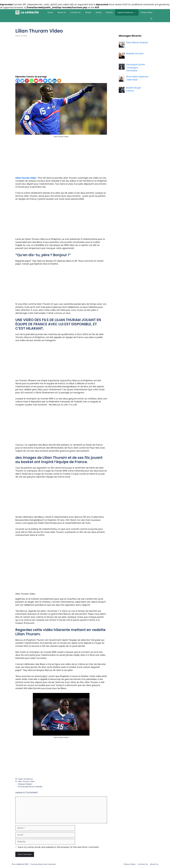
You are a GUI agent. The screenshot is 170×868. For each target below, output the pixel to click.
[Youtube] (36, 81)
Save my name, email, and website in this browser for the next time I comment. (59, 847)
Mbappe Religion (25, 784)
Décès (99, 12)
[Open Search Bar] (151, 19)
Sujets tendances (128, 12)
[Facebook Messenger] (45, 81)
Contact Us (75, 12)
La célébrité (30, 12)
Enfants (109, 12)
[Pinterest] (27, 81)
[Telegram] (50, 81)
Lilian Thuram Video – (27, 178)
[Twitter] (22, 81)
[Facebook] (18, 81)
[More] (59, 81)
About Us (62, 12)
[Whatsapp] (31, 81)
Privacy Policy (147, 12)
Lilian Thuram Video (26, 781)
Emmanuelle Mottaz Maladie (30, 787)
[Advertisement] (61, 58)
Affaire (88, 12)
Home (50, 12)
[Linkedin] (54, 81)
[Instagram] (41, 81)
